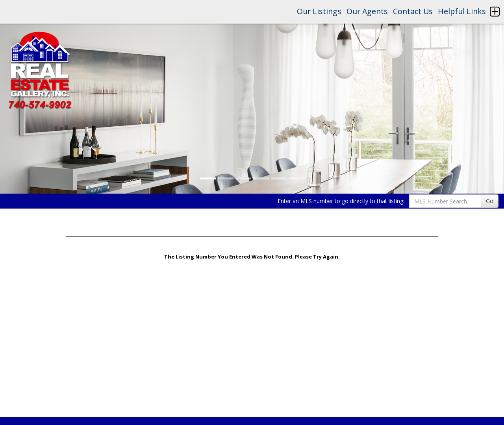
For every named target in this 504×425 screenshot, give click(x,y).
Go (490, 201)
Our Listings (319, 11)
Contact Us (413, 11)
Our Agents (367, 11)
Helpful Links (462, 11)
